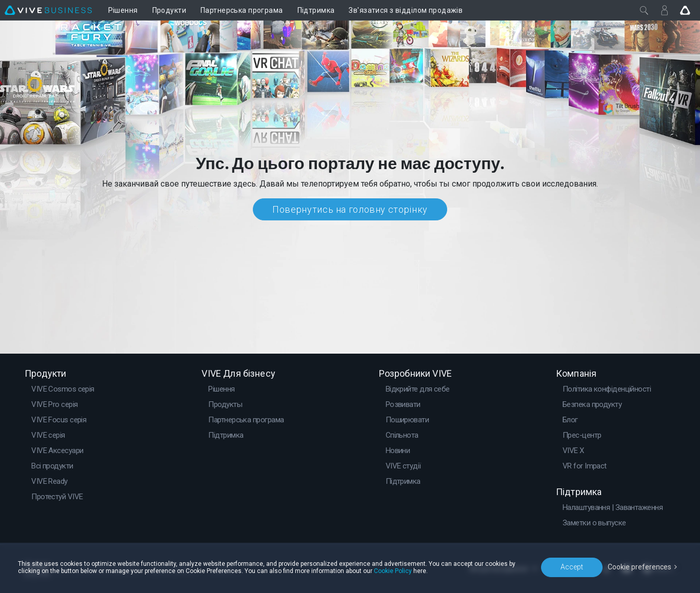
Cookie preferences (639, 567)
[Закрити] (644, 10)
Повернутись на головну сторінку (350, 209)
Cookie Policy (393, 571)
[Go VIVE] (685, 10)
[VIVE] (48, 10)
